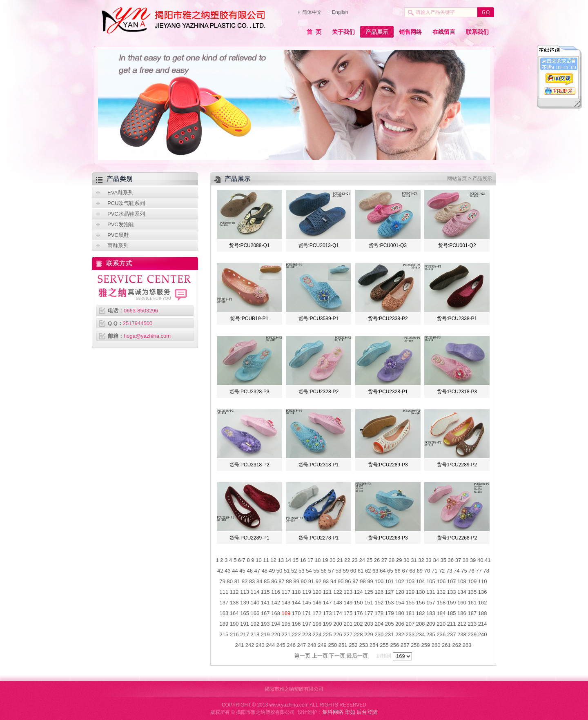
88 (289, 581)
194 (276, 624)
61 (361, 571)
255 (384, 645)
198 (317, 624)
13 (281, 560)
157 (431, 603)
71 (434, 571)
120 (317, 592)
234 (421, 634)
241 (240, 645)
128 (400, 592)
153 (390, 603)
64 (383, 571)
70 (427, 571)
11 (266, 560)
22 (347, 560)
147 (327, 603)
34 (436, 560)
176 (359, 613)
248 (312, 645)
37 (458, 560)
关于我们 (343, 32)
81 (237, 581)
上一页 (320, 656)
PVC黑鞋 (118, 235)
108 (462, 581)
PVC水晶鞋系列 (126, 214)
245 (281, 645)
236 (441, 634)
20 (332, 560)
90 (304, 581)
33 (428, 560)
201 (348, 624)
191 (245, 624)
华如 (350, 712)
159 (452, 603)
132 (441, 592)
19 (325, 560)
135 (472, 592)
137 (224, 603)
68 (412, 571)
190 (234, 624)
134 (462, 592)
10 (258, 560)
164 (234, 613)
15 (296, 560)
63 (375, 571)
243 (260, 645)
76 (471, 571)
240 (483, 634)
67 (405, 571)
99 (370, 581)
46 (249, 571)
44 (235, 571)
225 (327, 634)
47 (257, 571)
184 (441, 613)
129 (410, 592)
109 (472, 581)
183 (431, 613)
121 (327, 592)
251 (343, 645)
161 (472, 603)
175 (348, 613)
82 (245, 581)
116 (276, 592)
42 (220, 571)
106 (441, 581)
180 (400, 613)
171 (307, 613)
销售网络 (410, 32)
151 (369, 603)
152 (379, 603)
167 (265, 613)
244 (271, 645)
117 (286, 592)
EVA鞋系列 (120, 193)
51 (287, 571)
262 (457, 645)
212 (462, 624)
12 (273, 560)
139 (245, 603)
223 (307, 634)
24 (362, 560)
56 (323, 571)
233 (410, 634)
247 (302, 645)
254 (374, 645)
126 (379, 592)
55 (316, 571)
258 (415, 645)
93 (326, 581)
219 (265, 634)
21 (340, 560)
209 (431, 624)
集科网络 (333, 712)
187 (472, 613)
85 (267, 581)
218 (255, 634)
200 (338, 624)
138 (234, 603)
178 (379, 613)
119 (307, 592)
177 (369, 613)
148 (338, 603)
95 (341, 581)
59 (346, 571)
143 (286, 603)
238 (462, 634)
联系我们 (477, 32)
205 (390, 624)
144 (296, 603)
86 (274, 581)
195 (286, 624)
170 (296, 613)
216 (234, 634)
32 (421, 560)
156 (421, 603)
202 (359, 624)
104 (421, 581)
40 (480, 560)
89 (296, 581)
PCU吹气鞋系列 (126, 203)
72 (442, 571)
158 (441, 603)
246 (291, 645)
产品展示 (377, 32)
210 (441, 624)
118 (296, 592)
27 (384, 560)
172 (317, 613)
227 (348, 634)
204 (379, 624)
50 (279, 571)
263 (467, 645)
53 (301, 571)
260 (436, 645)
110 (483, 581)
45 (242, 571)
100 (379, 581)
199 (327, 624)
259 (425, 645)
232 (400, 634)
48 (265, 571)
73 (449, 571)
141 (265, 603)
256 (394, 645)
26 (377, 560)
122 (338, 592)
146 (317, 603)
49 (272, 571)
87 (281, 581)
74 (457, 571)
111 (224, 592)
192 (255, 624)
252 (353, 645)
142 (276, 603)
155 (410, 603)
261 (446, 645)
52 (294, 571)
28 (392, 560)
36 (451, 560)
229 (369, 634)
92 (318, 581)
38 (465, 560)
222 (296, 634)
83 (252, 581)
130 (421, 592)
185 (452, 613)
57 (331, 571)
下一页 (337, 656)
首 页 (314, 32)
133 (452, 592)
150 (359, 603)
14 (288, 560)
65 (390, 571)
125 (369, 592)
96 (348, 581)
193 (265, 624)
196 (296, 624)
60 (353, 571)
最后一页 (357, 656)
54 (309, 571)
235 (431, 634)
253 (363, 645)
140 (255, 603)
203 (369, 624)
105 (431, 581)
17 (310, 560)
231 (390, 634)
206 (400, 624)
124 (359, 592)
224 (317, 634)
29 (399, 560)
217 (245, 634)
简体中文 (312, 12)
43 (227, 571)
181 (410, 613)
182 (421, 613)
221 (286, 634)
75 (464, 571)
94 (333, 581)
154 (400, 603)
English (340, 12)
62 (368, 571)
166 (255, 613)
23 (354, 560)
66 (397, 571)
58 (339, 571)
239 (472, 634)
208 (421, 624)
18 (318, 560)
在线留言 (444, 32)
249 (322, 645)
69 (420, 571)
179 (390, 613)
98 (363, 581)
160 (462, 603)
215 (224, 634)
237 (452, 634)
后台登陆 (367, 712)
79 (223, 581)
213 (472, 624)
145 (307, 603)
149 (348, 603)
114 (255, 592)
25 (370, 560)
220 (276, 634)
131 (431, 592)
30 (406, 560)
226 (338, 634)
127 (390, 592)
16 (303, 560)
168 (276, 613)
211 (452, 624)
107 (452, 581)
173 (327, 613)
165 (245, 613)
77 (479, 571)
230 (379, 634)
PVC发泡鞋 (121, 224)
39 (473, 560)
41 (488, 560)
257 (405, 645)
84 (259, 581)
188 (483, 613)
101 (390, 581)
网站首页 (457, 178)
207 (410, 624)
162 (483, 603)
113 (245, 592)
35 (443, 560)
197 (307, 624)
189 (224, 624)
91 (311, 581)
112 (234, 592)
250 (332, 645)
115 (265, 592)
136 (483, 592)
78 (486, 571)
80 (230, 581)
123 (348, 592)
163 (224, 613)
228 (359, 634)
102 (400, 581)
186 (462, 613)
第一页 (302, 656)
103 (410, 581)
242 (250, 645)
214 (483, 624)
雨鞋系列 (118, 246)
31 (414, 560)
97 (355, 581)
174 (338, 613)
